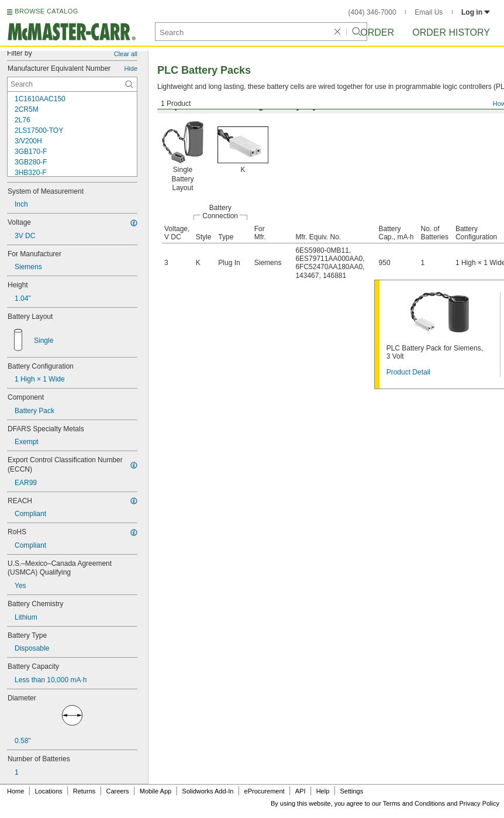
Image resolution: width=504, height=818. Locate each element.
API (301, 791)
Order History (451, 32)
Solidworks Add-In (208, 791)
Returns (84, 791)
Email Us (429, 12)
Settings (351, 791)
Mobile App (156, 791)
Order (377, 32)
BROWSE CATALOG (46, 11)
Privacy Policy (479, 803)
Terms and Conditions (414, 803)
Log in (476, 12)
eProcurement (265, 791)
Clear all (126, 54)
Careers (117, 791)
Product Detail (408, 372)
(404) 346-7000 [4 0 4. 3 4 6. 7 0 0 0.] (372, 12)
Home (15, 791)
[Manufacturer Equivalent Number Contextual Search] (72, 84)
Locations (49, 791)
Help (323, 791)
